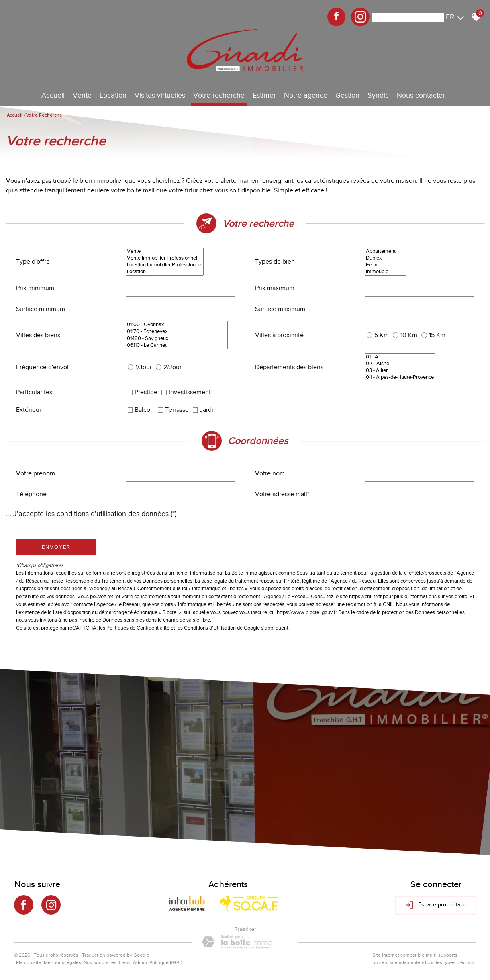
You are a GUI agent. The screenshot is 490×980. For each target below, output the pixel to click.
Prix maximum (275, 288)
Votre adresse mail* (282, 494)
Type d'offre (33, 262)
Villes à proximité (279, 335)
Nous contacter (421, 95)
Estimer (264, 95)
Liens (125, 962)
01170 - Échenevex (177, 332)
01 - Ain (400, 357)
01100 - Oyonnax (177, 325)
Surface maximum (280, 309)
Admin (140, 962)
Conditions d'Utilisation (210, 628)
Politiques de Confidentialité (138, 628)
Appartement (385, 251)
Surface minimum (41, 309)
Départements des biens (289, 367)
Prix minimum (35, 288)
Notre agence (306, 95)
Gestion (347, 95)
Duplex (385, 258)
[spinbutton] (181, 288)
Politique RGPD (166, 962)
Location (113, 95)
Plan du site (29, 962)
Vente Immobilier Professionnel (165, 258)
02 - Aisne (400, 364)
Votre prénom (36, 473)
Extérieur (29, 410)
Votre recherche (219, 95)
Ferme (385, 265)
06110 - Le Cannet (177, 345)
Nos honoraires (100, 962)
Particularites (34, 392)
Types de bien (275, 262)
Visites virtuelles (160, 95)
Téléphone (31, 494)
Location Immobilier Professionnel (165, 265)
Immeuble (385, 272)
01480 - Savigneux (177, 339)
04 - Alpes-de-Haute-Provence (400, 377)
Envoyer (56, 547)
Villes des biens (38, 335)
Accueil (53, 95)
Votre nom (270, 473)
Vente (82, 95)
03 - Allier (400, 371)
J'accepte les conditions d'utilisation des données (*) (95, 514)
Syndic (378, 95)
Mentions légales (62, 962)
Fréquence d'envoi (42, 367)
